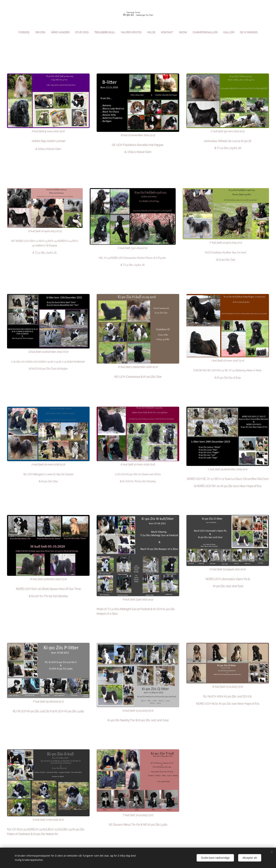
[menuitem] (22, 32)
